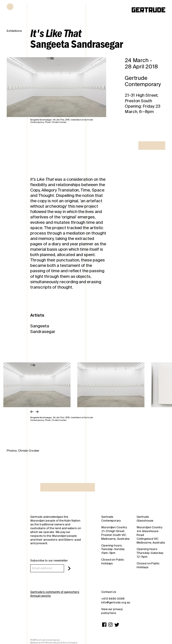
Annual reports (40, 596)
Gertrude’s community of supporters (55, 592)
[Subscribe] (69, 568)
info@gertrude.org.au (116, 602)
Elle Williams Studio (51, 643)
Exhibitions (14, 31)
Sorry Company (70, 643)
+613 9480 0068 (113, 599)
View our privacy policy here (112, 611)
